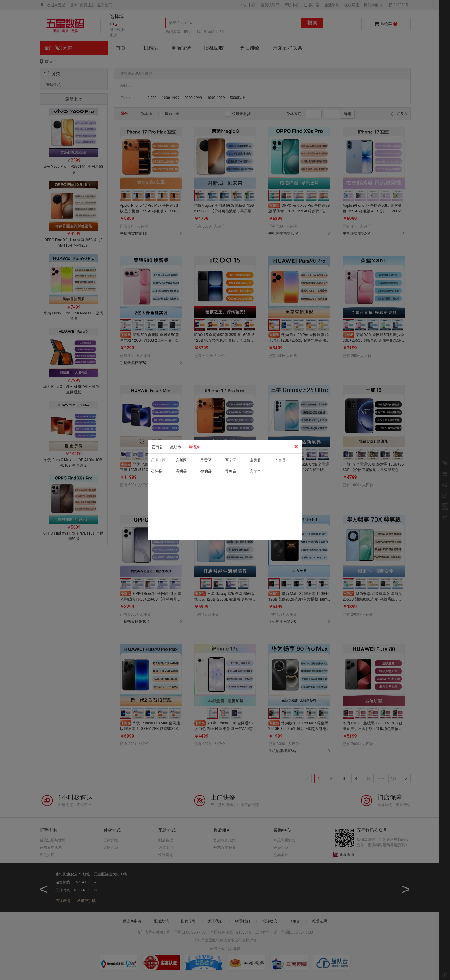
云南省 (157, 447)
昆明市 (176, 447)
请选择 (194, 447)
